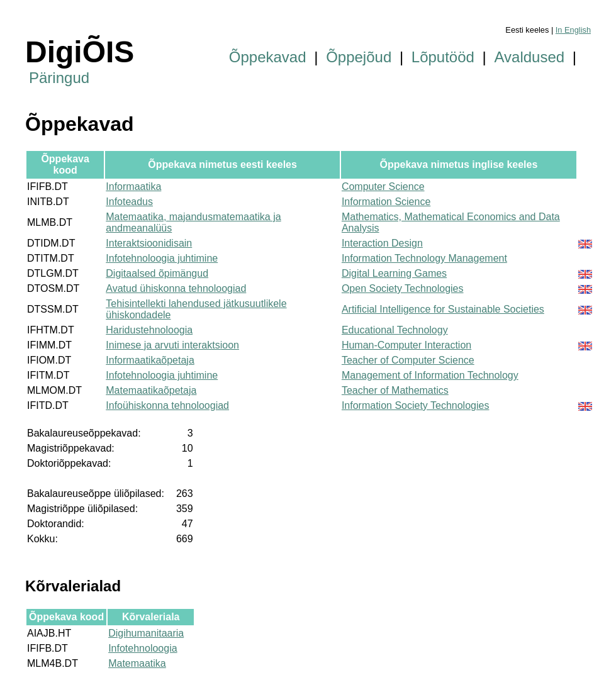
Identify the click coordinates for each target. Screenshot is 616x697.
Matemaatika (137, 663)
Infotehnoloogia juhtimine (162, 258)
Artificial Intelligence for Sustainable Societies (443, 309)
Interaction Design (382, 243)
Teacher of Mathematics (395, 390)
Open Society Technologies (403, 288)
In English (573, 30)
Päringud (59, 78)
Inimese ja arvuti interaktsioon (172, 345)
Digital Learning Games (394, 273)
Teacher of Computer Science (408, 360)
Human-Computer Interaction (406, 345)
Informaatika (133, 187)
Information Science (386, 202)
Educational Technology (395, 330)
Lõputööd (443, 57)
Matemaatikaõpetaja (151, 390)
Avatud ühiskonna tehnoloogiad (176, 288)
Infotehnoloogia (143, 648)
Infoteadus (129, 202)
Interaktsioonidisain (149, 243)
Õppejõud (359, 57)
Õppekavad (268, 57)
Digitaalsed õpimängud (157, 273)
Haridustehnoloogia (149, 330)
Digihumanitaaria (146, 633)
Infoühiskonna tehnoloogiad (167, 405)
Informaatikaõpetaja (150, 360)
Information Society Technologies (416, 405)
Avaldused (530, 57)
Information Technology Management (424, 258)
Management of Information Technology (430, 375)
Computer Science (383, 187)
